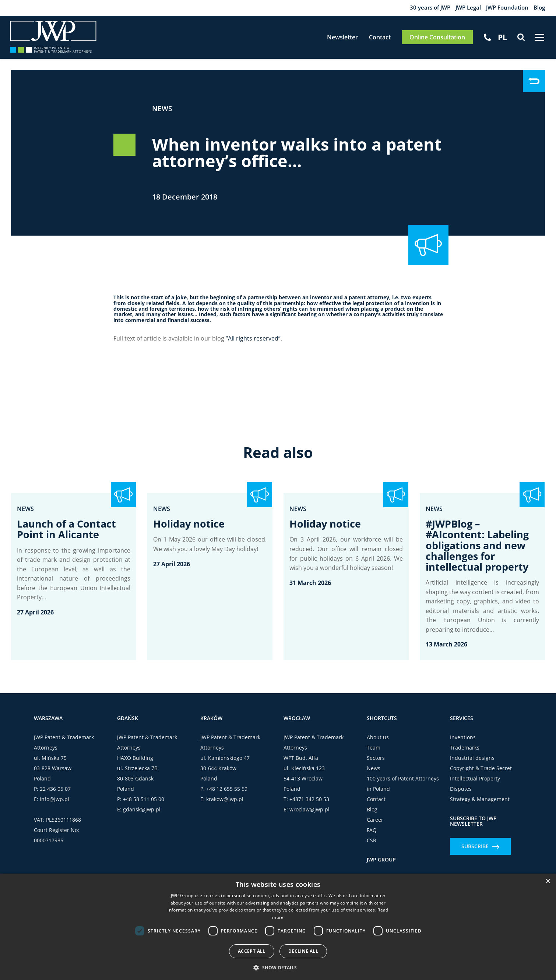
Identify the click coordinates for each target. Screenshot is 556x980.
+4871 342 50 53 (309, 806)
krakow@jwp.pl (225, 806)
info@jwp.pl (54, 806)
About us (378, 744)
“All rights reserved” (253, 342)
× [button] (548, 882)
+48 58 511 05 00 (144, 806)
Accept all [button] (252, 951)
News (163, 112)
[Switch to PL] (497, 39)
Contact (375, 40)
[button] (278, 967)
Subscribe (480, 853)
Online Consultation (432, 40)
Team (374, 755)
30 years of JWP (422, 8)
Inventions (463, 744)
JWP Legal (463, 8)
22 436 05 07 (55, 796)
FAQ (372, 837)
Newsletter (337, 40)
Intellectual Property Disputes (475, 791)
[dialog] (278, 927)
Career (375, 827)
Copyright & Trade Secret (481, 775)
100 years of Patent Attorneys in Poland (403, 791)
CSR (372, 847)
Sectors (376, 765)
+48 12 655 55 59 (227, 796)
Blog (539, 8)
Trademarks (465, 755)
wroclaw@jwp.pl (309, 816)
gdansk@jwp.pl (142, 816)
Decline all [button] (303, 951)
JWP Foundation (504, 8)
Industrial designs (472, 765)
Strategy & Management (480, 806)
